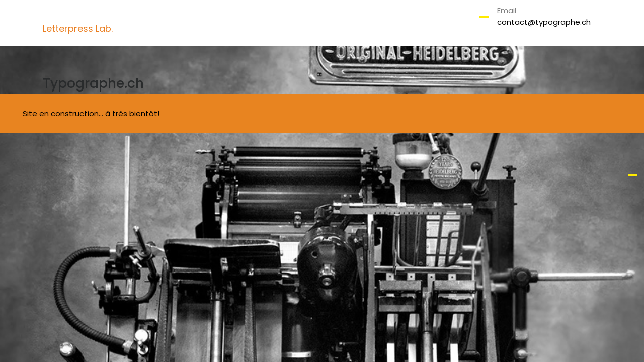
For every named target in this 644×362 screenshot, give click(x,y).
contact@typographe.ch (544, 22)
